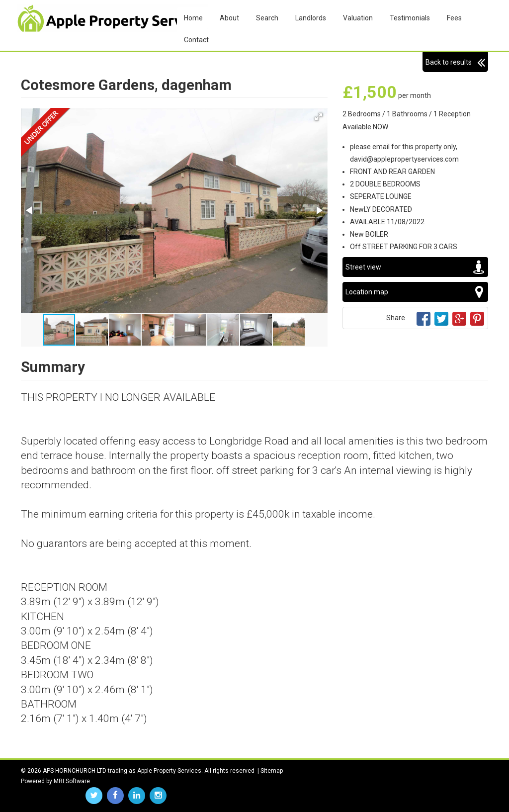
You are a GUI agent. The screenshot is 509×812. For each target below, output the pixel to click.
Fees (454, 18)
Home (193, 18)
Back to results (455, 62)
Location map (415, 292)
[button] (319, 117)
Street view (415, 267)
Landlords (311, 18)
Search (267, 18)
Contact (196, 40)
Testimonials (410, 18)
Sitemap (272, 771)
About (229, 18)
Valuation (358, 18)
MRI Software (72, 781)
